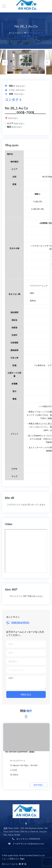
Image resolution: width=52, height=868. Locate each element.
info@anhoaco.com (28, 844)
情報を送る (26, 695)
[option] (26, 62)
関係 (26, 711)
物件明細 (38, 785)
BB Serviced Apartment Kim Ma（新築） (24, 752)
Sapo (22, 859)
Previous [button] (5, 63)
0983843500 (20, 623)
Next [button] (47, 63)
